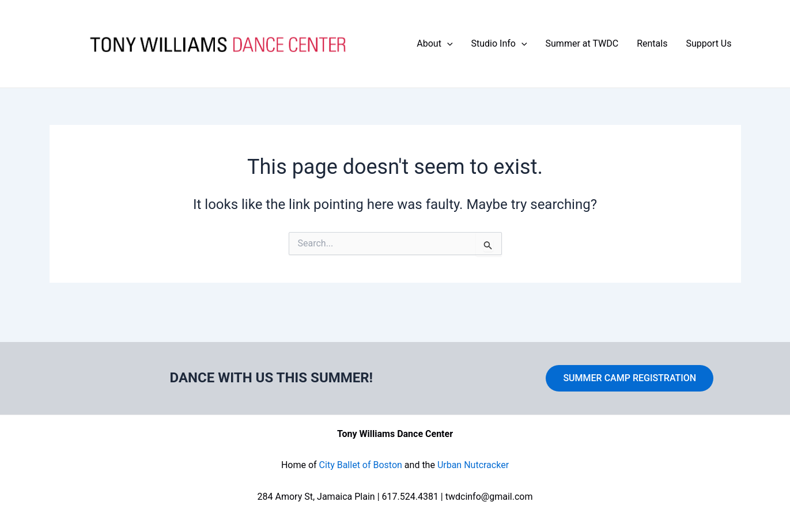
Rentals (652, 43)
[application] (447, 44)
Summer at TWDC (582, 43)
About (434, 44)
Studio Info (499, 44)
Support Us (708, 43)
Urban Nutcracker (473, 465)
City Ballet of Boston (361, 465)
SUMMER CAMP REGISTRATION (630, 378)
